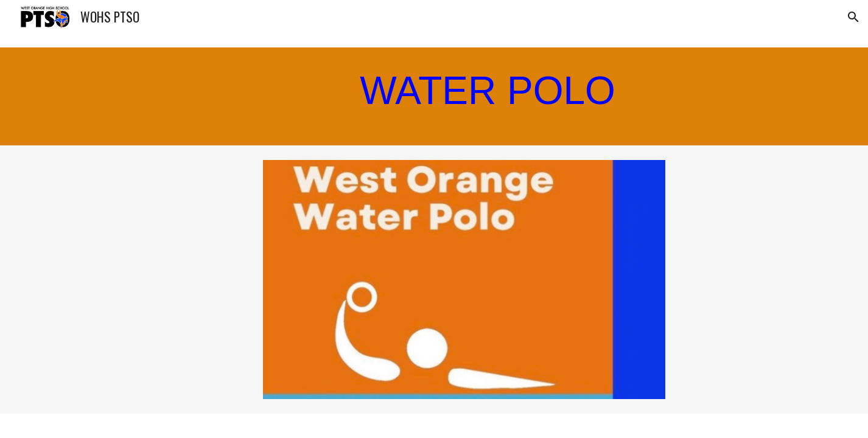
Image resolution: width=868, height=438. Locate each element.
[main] (374, 96)
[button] (853, 17)
